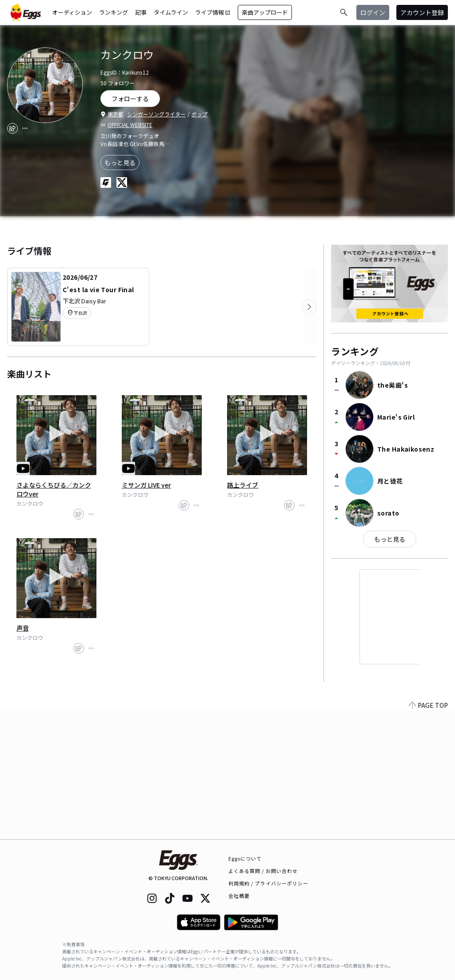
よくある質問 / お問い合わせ (263, 871)
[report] (25, 128)
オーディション (72, 12)
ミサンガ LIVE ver (146, 485)
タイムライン (171, 12)
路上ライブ (243, 485)
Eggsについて (245, 858)
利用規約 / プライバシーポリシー (269, 883)
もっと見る (120, 163)
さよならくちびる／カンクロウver (54, 489)
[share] (12, 128)
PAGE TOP (428, 834)
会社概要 (239, 896)
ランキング (114, 12)
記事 (141, 12)
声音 (23, 628)
